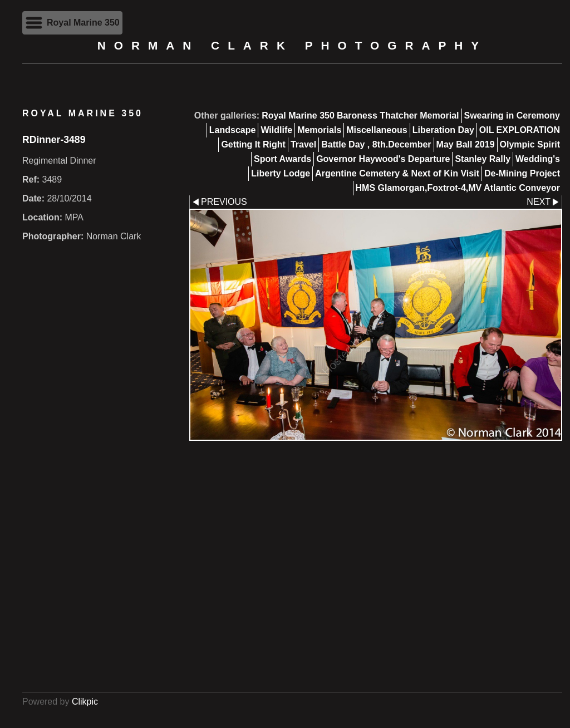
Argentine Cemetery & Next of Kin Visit (397, 173)
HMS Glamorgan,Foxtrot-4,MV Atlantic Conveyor (458, 188)
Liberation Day (443, 130)
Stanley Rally (483, 159)
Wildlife (276, 130)
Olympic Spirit (530, 144)
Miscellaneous (377, 130)
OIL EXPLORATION (520, 130)
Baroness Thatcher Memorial (398, 115)
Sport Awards (282, 159)
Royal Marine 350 (298, 115)
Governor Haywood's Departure (383, 159)
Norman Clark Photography (292, 45)
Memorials (319, 130)
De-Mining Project (522, 173)
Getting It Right (253, 144)
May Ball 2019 (466, 144)
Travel (303, 144)
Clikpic (85, 702)
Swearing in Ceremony (512, 115)
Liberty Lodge (281, 173)
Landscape (233, 130)
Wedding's (538, 159)
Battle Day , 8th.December (376, 144)
